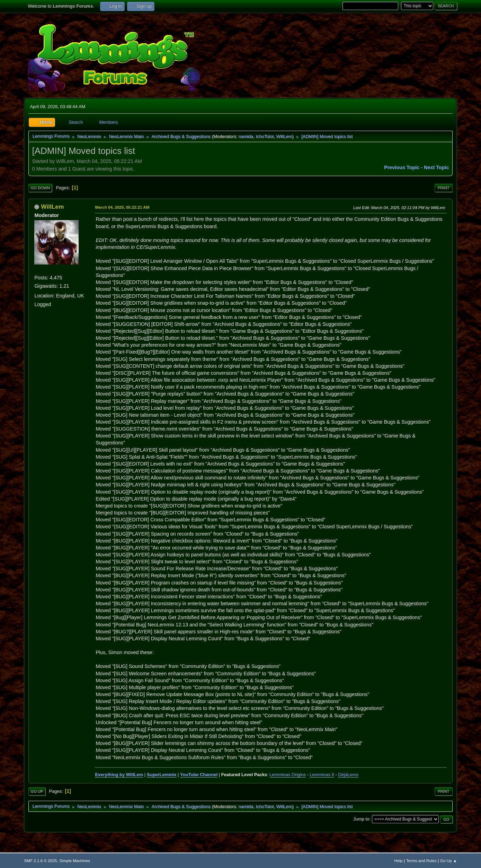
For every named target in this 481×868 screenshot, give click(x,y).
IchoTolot (265, 136)
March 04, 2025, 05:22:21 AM (122, 207)
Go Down (40, 188)
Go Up (37, 791)
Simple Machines (75, 861)
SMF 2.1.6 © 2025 (40, 861)
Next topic (437, 167)
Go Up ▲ (448, 861)
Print (444, 188)
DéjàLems (348, 775)
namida (246, 136)
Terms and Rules (421, 861)
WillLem (284, 136)
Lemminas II (322, 775)
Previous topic (402, 167)
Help (399, 861)
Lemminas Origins (288, 775)
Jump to (361, 819)
